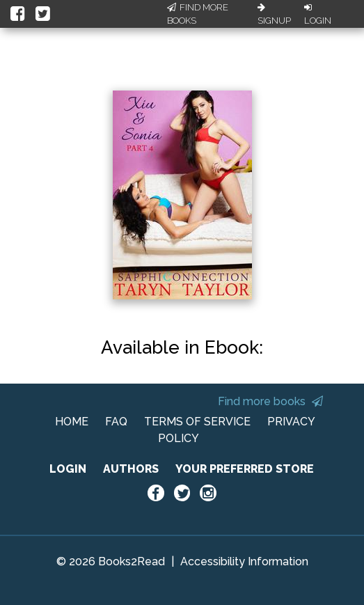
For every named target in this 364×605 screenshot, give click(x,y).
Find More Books (198, 14)
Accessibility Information (244, 561)
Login (318, 15)
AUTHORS (131, 469)
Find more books (270, 401)
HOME (72, 422)
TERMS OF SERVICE (197, 422)
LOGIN (68, 469)
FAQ (116, 422)
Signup (274, 15)
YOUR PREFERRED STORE (245, 469)
